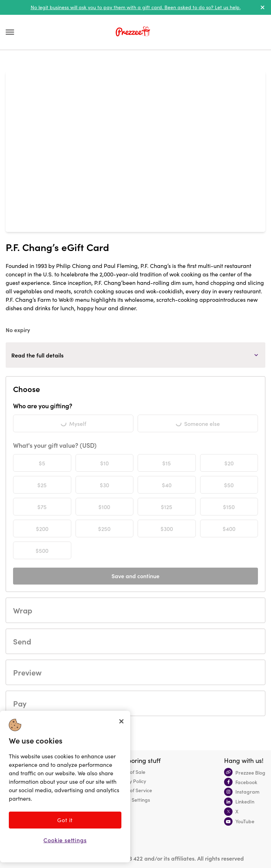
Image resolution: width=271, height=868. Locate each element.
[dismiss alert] (263, 7)
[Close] (121, 721)
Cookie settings (65, 840)
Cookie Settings (133, 800)
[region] (65, 787)
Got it (65, 820)
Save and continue (135, 576)
